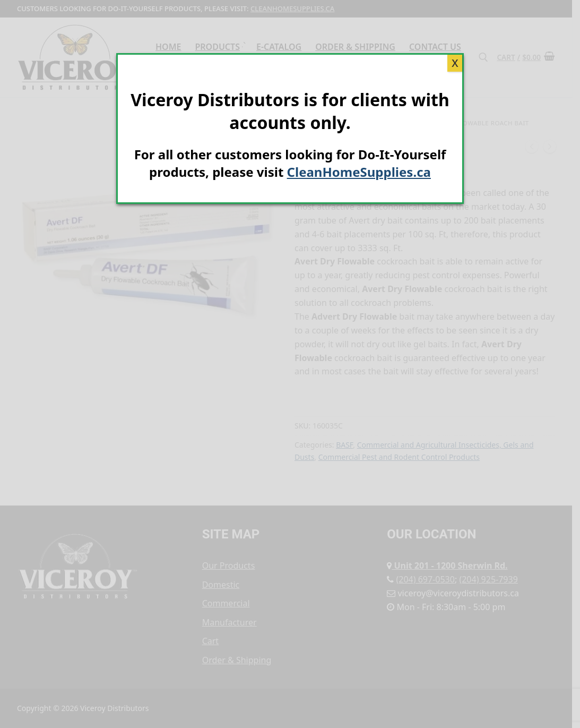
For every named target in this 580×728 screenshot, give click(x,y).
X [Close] (455, 63)
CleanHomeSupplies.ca (359, 172)
